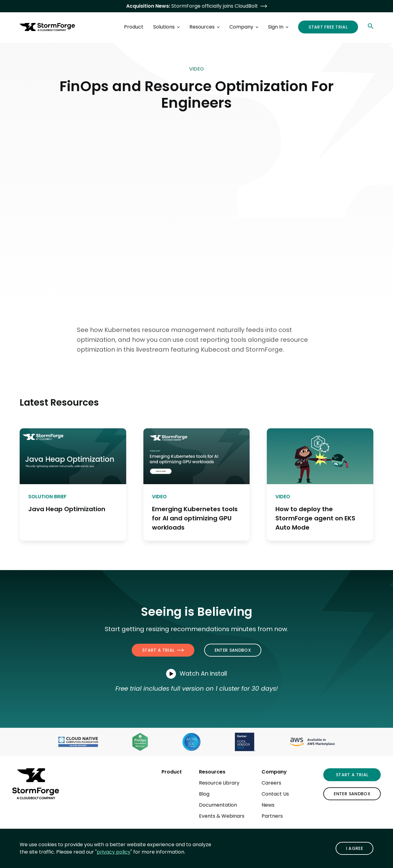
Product (172, 772)
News (268, 805)
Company (274, 772)
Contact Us (275, 794)
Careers (271, 783)
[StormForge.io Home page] (47, 27)
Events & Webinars (222, 816)
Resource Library (219, 783)
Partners (272, 816)
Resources (212, 772)
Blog (204, 794)
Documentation (218, 805)
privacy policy (114, 852)
